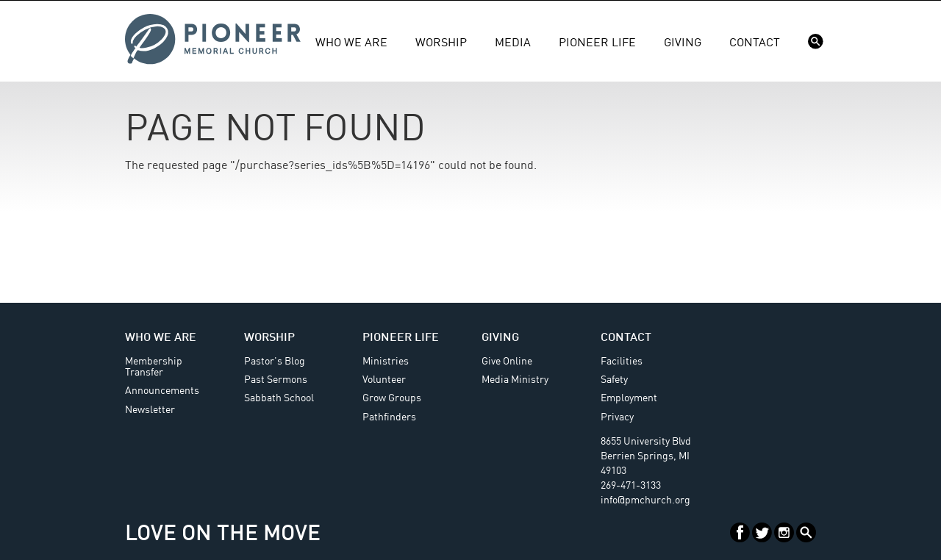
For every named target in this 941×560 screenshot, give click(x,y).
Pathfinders (389, 417)
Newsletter (150, 410)
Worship (441, 43)
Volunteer (384, 380)
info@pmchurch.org (645, 500)
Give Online (507, 362)
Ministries (386, 362)
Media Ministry (515, 380)
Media (513, 43)
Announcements (162, 391)
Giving (683, 43)
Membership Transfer (154, 367)
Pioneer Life (597, 43)
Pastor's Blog (275, 362)
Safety (614, 380)
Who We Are (351, 43)
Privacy (617, 417)
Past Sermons (276, 380)
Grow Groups (392, 398)
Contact (755, 43)
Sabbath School (279, 398)
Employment (629, 398)
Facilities (622, 362)
